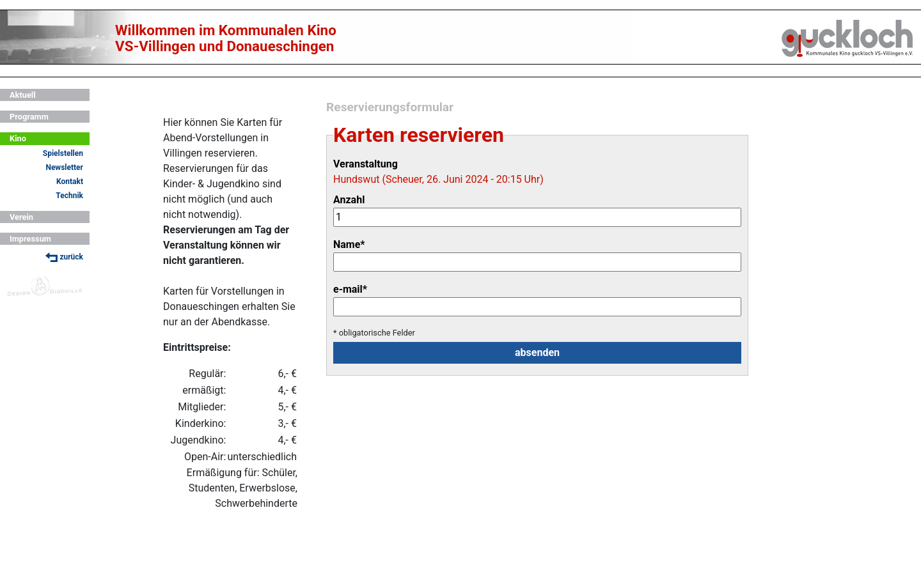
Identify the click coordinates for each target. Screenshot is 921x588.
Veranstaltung (366, 164)
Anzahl (349, 200)
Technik (69, 196)
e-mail (350, 289)
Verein (21, 217)
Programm (29, 117)
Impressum (30, 239)
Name (349, 244)
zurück (64, 257)
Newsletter (64, 167)
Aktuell (23, 95)
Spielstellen (63, 153)
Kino (18, 138)
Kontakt (70, 182)
